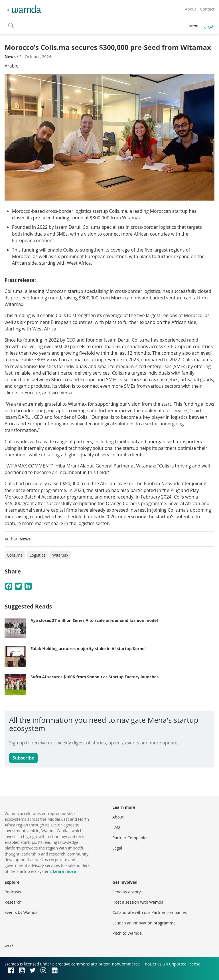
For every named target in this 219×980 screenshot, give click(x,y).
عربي (209, 26)
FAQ (116, 827)
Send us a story (126, 892)
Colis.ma (15, 555)
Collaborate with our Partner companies (150, 912)
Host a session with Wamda (138, 902)
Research (13, 902)
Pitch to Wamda (127, 933)
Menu (194, 26)
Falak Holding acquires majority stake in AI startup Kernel (88, 649)
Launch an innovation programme (144, 923)
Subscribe (23, 758)
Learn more (64, 871)
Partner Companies (130, 838)
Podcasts (13, 892)
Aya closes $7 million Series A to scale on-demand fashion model (94, 620)
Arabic (11, 66)
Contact (207, 9)
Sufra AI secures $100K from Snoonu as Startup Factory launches (95, 677)
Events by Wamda (21, 912)
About (190, 9)
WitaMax (60, 555)
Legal (117, 848)
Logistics (37, 555)
